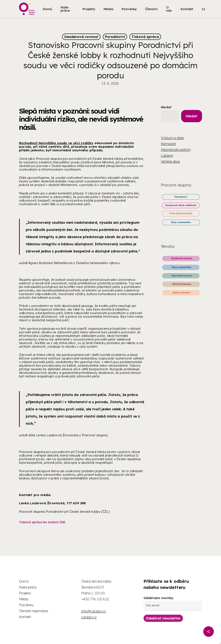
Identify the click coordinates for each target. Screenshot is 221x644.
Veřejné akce (170, 161)
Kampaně (168, 144)
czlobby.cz (89, 617)
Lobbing (167, 156)
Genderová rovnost (81, 37)
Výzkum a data (172, 138)
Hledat (166, 107)
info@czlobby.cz (94, 611)
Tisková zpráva (145, 37)
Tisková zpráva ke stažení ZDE (42, 522)
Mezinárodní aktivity (176, 150)
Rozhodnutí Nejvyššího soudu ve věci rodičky (56, 143)
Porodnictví (115, 37)
